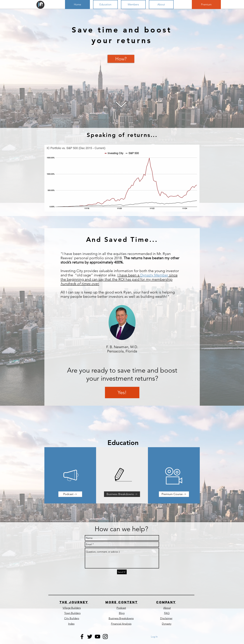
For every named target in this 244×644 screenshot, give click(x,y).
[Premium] (206, 5)
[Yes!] (122, 393)
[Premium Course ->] (174, 494)
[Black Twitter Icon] (90, 637)
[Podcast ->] (70, 494)
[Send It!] (122, 572)
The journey (74, 602)
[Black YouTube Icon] (98, 637)
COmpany (166, 602)
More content (122, 602)
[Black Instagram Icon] (105, 637)
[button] (105, 5)
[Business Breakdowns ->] (122, 494)
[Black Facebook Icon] (82, 637)
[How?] (121, 59)
